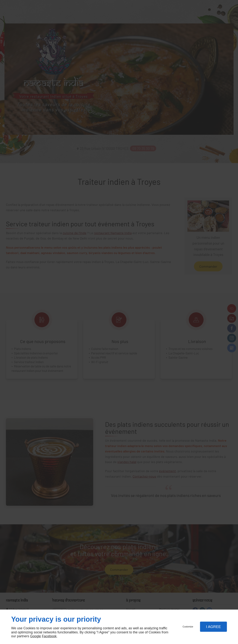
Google (36, 636)
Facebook (49, 636)
